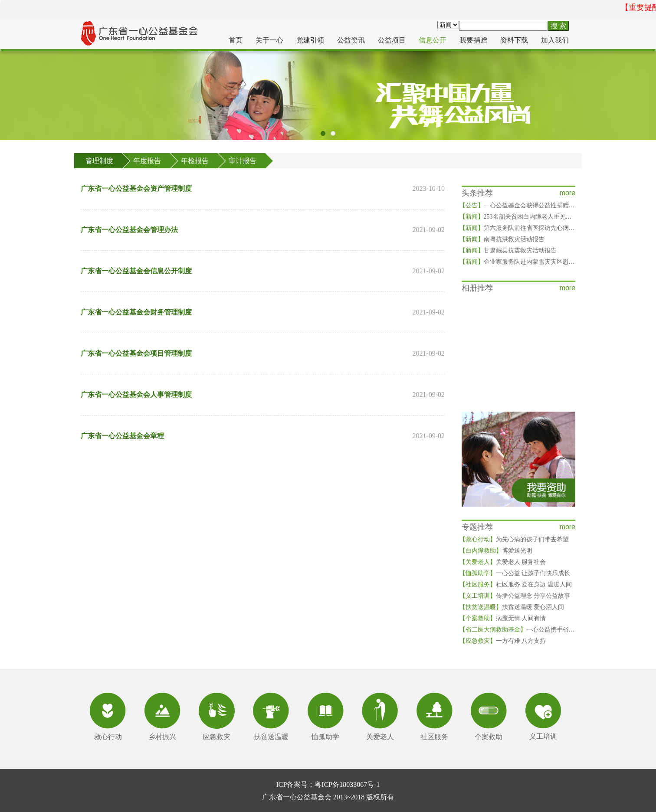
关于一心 (269, 40)
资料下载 (514, 40)
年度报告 (147, 161)
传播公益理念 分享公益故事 (515, 596)
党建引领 (310, 40)
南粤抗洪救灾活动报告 (502, 239)
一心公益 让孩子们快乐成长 (515, 573)
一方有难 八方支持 (503, 641)
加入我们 (555, 40)
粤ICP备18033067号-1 (347, 784)
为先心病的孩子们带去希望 (514, 539)
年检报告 (195, 161)
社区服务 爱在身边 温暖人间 (516, 584)
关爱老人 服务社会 (503, 562)
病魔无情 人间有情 (503, 618)
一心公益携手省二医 (520, 630)
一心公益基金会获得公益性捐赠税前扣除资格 (532, 205)
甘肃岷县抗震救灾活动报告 (508, 250)
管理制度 (99, 161)
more (567, 193)
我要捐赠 (473, 40)
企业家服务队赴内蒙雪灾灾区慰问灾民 (523, 262)
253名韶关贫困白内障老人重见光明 (519, 217)
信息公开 (433, 40)
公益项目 (392, 40)
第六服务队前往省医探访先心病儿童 (520, 228)
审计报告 (243, 161)
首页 (236, 40)
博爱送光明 (496, 551)
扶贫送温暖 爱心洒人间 (512, 607)
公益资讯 (351, 40)
